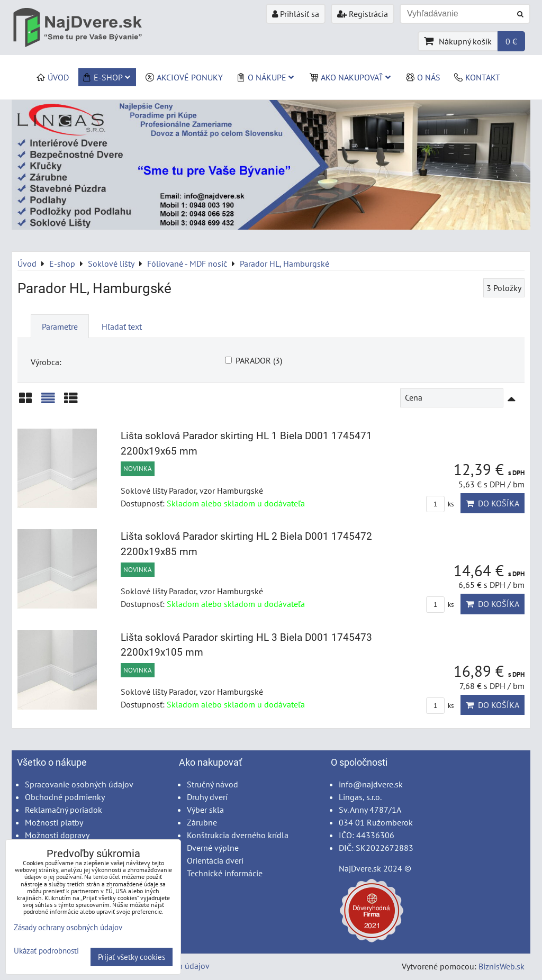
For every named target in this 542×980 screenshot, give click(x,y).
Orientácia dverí (215, 860)
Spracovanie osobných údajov (79, 784)
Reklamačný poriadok (64, 810)
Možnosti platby (54, 822)
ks (440, 504)
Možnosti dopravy (57, 835)
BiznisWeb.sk (502, 966)
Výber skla (205, 810)
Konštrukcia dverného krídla (238, 835)
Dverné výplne (213, 848)
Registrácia (363, 14)
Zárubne (202, 822)
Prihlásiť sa (296, 14)
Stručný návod (213, 784)
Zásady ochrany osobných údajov (68, 927)
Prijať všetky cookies (132, 957)
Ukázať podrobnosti (46, 951)
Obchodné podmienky (65, 797)
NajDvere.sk (360, 868)
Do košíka (493, 503)
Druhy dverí (207, 797)
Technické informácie (225, 873)
